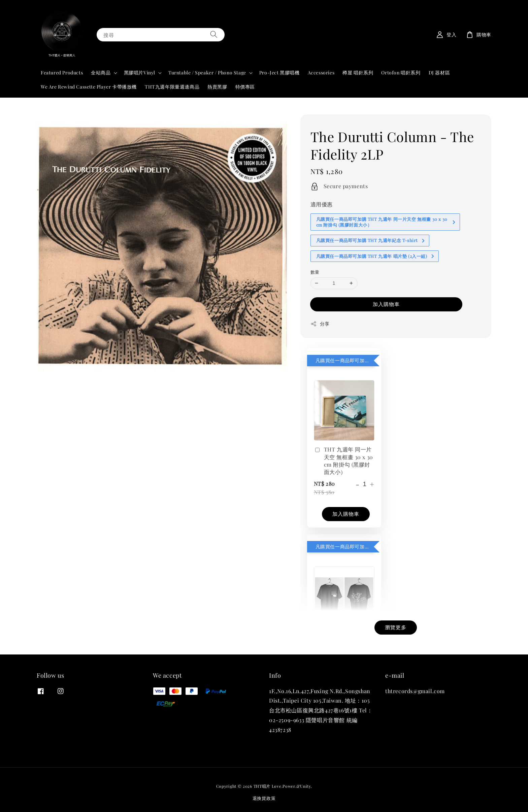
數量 (315, 272)
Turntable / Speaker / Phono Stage (207, 73)
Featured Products (62, 73)
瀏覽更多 (396, 627)
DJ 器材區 (439, 73)
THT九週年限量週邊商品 (172, 87)
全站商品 (101, 73)
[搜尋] (214, 35)
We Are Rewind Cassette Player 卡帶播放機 (89, 87)
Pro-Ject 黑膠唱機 (279, 73)
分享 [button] (320, 324)
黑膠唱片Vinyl (140, 73)
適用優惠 (322, 204)
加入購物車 (386, 304)
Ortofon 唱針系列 (401, 73)
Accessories (321, 73)
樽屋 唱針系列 (358, 73)
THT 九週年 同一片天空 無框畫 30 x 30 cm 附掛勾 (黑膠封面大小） (343, 461)
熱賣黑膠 (217, 87)
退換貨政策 (264, 798)
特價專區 (245, 87)
